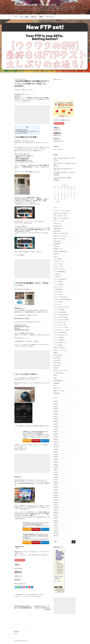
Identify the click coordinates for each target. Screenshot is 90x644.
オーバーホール (57, 264)
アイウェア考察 (57, 259)
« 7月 (58, 202)
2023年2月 (56, 437)
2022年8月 (56, 452)
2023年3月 (56, 434)
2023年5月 (56, 429)
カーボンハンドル (57, 267)
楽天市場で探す (36, 441)
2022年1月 (56, 470)
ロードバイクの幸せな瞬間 (59, 332)
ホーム (16, 17)
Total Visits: (17, 631)
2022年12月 (56, 442)
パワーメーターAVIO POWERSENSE (61, 299)
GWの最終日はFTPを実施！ (22, 130)
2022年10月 (56, 447)
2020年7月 (56, 515)
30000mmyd (24, 79)
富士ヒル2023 (32, 595)
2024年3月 (56, 411)
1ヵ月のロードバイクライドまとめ (61, 211)
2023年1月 (56, 439)
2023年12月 (56, 419)
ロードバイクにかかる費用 (59, 312)
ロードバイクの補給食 (58, 340)
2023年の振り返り (57, 228)
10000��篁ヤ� (59, 574)
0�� (57, 562)
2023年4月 (56, 432)
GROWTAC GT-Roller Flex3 (59, 251)
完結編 (55, 353)
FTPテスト (18, 596)
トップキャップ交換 (58, 284)
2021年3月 (56, 495)
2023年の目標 (56, 231)
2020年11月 (56, 505)
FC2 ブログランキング (20, 584)
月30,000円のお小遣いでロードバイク (36, 5)
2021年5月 (56, 490)
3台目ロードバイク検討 (59, 239)
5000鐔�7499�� (60, 571)
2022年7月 (56, 454)
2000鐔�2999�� (60, 566)
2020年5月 (56, 520)
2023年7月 (56, 424)
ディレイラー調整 (57, 282)
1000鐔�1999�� (60, 565)
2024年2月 (56, 414)
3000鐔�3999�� (60, 568)
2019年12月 (56, 533)
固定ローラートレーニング (24, 595)
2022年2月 (56, 467)
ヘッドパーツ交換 (57, 302)
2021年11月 (56, 475)
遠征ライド (56, 388)
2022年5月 (56, 459)
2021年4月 (56, 492)
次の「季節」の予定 (58, 373)
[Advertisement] (32, 115)
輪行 (55, 386)
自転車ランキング (18, 576)
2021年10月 (56, 477)
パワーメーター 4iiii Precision (60, 297)
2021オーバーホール (58, 221)
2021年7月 (56, 485)
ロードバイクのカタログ (59, 322)
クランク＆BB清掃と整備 (59, 272)
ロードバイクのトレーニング (60, 327)
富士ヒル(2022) (57, 355)
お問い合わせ (34, 17)
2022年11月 (56, 444)
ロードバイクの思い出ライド (60, 335)
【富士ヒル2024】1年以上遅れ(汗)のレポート (63, 169)
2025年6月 (56, 404)
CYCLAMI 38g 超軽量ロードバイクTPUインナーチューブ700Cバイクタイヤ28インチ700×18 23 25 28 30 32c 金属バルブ (35, 536)
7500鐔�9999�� (60, 572)
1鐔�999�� (59, 563)
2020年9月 (56, 510)
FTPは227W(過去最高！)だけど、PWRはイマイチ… (27, 131)
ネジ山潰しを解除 (57, 289)
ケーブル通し (56, 274)
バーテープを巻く (57, 292)
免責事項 (41, 17)
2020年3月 (56, 525)
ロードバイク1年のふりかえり (60, 307)
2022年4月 (56, 462)
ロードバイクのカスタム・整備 (60, 320)
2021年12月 (56, 472)
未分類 (55, 368)
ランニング (56, 305)
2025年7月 (56, 401)
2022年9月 (56, 449)
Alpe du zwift (56, 241)
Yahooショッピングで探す (45, 441)
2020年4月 (56, 523)
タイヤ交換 (56, 277)
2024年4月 (56, 409)
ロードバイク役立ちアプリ (59, 343)
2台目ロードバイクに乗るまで (60, 234)
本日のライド (39, 596)
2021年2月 (56, 498)
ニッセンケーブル (57, 287)
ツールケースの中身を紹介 (59, 279)
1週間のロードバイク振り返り (60, 218)
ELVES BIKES (57, 244)
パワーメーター (29, 596)
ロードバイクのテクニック (59, 325)
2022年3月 (56, 465)
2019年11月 (56, 536)
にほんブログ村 (18, 568)
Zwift (55, 256)
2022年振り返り (57, 226)
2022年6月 (56, 457)
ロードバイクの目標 (58, 337)
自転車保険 (56, 383)
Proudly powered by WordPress (21, 641)
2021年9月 (56, 480)
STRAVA (55, 254)
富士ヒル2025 (56, 363)
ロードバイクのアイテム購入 (60, 317)
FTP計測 (18, 595)
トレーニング (23, 596)
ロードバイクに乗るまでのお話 (60, 315)
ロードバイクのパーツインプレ (60, 330)
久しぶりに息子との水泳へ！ (22, 133)
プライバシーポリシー (50, 17)
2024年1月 (56, 416)
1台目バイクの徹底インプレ (60, 216)
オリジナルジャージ (58, 261)
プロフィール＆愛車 (24, 17)
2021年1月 (56, 500)
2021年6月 (56, 487)
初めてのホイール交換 (58, 348)
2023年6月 (56, 427)
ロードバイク (34, 596)
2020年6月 (56, 518)
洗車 (55, 376)
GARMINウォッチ (57, 249)
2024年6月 (56, 406)
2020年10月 (56, 508)
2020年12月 (56, 503)
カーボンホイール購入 (58, 269)
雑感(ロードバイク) (58, 391)
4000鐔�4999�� (60, 569)
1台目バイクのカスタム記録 (60, 213)
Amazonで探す (27, 441)
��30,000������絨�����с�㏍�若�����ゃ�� (59, 590)
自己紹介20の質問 (57, 381)
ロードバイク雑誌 (57, 345)
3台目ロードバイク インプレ (60, 236)
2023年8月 (56, 421)
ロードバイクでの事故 (58, 310)
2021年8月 (56, 482)
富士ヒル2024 (56, 360)
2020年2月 (56, 528)
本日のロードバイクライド (39, 595)
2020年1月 (56, 530)
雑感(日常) (56, 393)
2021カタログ (56, 223)
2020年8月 (56, 513)
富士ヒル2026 (56, 365)
